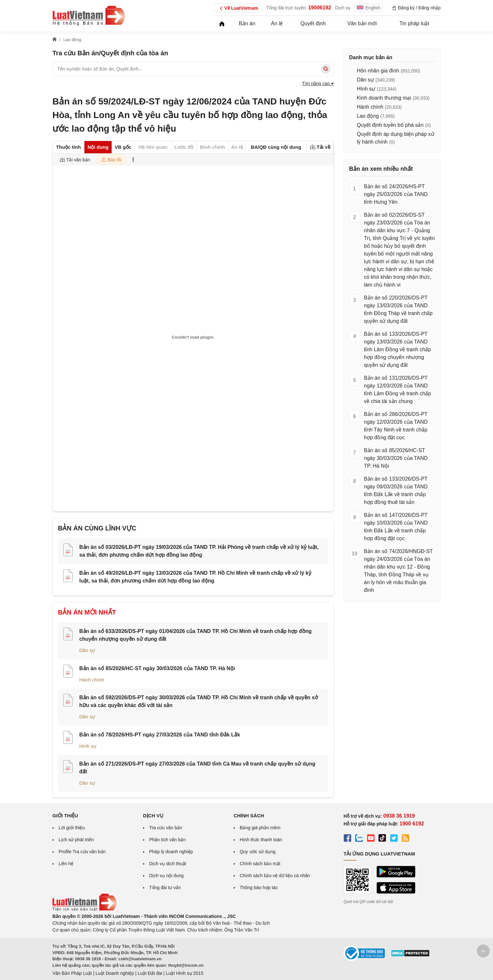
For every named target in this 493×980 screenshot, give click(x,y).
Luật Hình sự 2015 (185, 973)
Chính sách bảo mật (260, 864)
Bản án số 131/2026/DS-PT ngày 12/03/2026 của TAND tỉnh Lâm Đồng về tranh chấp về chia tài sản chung (397, 390)
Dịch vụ (343, 8)
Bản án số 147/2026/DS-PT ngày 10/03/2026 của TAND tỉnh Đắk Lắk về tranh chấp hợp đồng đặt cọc (396, 527)
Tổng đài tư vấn (165, 887)
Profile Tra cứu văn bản (82, 852)
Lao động (368, 116)
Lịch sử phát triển (76, 840)
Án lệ (277, 23)
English (368, 8)
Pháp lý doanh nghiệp (171, 852)
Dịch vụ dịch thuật (168, 864)
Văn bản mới (362, 23)
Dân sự (87, 650)
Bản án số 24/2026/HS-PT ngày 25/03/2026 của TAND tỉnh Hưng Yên (396, 194)
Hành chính (92, 680)
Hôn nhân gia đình (378, 71)
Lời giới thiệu (72, 828)
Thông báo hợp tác (259, 887)
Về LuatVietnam (238, 8)
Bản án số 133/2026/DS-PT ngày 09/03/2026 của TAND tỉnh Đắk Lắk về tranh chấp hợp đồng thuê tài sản (396, 490)
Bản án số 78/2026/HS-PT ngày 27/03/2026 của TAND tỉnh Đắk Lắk (160, 735)
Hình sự (88, 746)
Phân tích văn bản (167, 840)
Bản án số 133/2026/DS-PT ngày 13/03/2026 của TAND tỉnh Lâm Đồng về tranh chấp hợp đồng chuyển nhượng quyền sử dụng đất (397, 349)
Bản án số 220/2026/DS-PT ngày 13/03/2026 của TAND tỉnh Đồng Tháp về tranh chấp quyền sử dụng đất (398, 309)
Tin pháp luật (414, 23)
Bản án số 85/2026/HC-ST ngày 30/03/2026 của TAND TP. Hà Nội (157, 668)
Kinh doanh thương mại (384, 98)
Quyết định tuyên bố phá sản (390, 125)
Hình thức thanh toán (261, 840)
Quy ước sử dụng (258, 852)
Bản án (247, 23)
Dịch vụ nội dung (166, 876)
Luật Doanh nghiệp (115, 973)
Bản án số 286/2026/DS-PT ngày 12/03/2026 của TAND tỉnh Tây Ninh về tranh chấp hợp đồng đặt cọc (396, 426)
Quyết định (313, 23)
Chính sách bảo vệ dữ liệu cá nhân (275, 876)
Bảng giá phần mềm (260, 828)
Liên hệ (66, 864)
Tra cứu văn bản (166, 828)
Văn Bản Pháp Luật (72, 973)
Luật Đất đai (150, 973)
